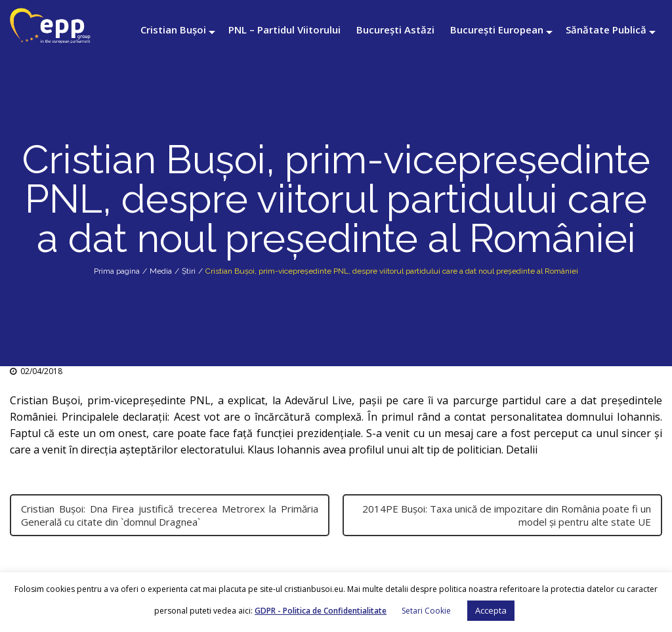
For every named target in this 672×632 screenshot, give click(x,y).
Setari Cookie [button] (426, 611)
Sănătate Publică (606, 30)
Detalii (523, 450)
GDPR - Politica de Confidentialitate (321, 611)
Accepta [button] (491, 610)
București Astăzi (395, 30)
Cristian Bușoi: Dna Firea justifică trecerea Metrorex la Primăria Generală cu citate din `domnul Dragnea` (170, 515)
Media (161, 271)
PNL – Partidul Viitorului (284, 30)
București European (497, 30)
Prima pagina (117, 271)
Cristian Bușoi (173, 30)
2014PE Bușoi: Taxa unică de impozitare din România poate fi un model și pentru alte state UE (507, 515)
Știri (189, 271)
